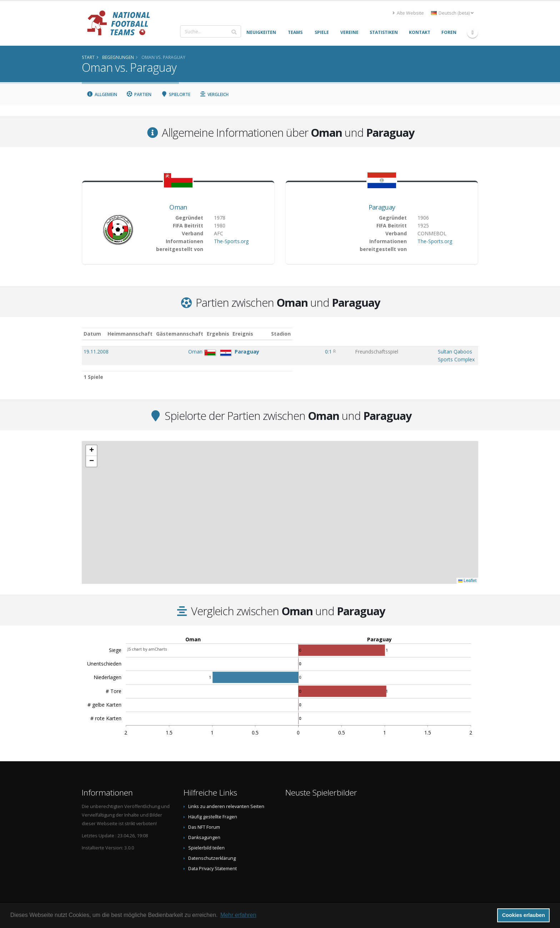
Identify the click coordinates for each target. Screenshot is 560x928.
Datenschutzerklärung (212, 851)
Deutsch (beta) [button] (452, 13)
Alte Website (408, 13)
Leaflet (467, 573)
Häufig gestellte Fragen (213, 810)
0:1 (281, 352)
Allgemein (102, 94)
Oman (178, 207)
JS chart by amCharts (147, 642)
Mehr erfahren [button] (238, 915)
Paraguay (382, 207)
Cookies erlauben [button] (524, 915)
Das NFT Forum (204, 820)
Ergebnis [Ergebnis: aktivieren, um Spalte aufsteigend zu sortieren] (282, 334)
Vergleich (214, 94)
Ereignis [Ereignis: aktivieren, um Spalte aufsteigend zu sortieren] (312, 334)
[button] (91, 443)
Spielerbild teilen (206, 841)
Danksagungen (204, 830)
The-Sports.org (231, 241)
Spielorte (176, 94)
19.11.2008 (96, 352)
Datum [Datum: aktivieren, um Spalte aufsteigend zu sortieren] (92, 334)
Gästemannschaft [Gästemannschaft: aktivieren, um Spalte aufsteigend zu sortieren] (216, 334)
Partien (139, 94)
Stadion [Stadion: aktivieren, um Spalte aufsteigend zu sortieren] (378, 334)
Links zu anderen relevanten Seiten (226, 799)
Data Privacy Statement (212, 861)
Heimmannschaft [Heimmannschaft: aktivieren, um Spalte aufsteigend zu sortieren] (167, 334)
